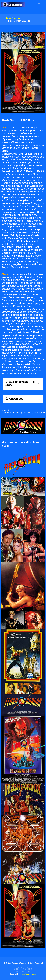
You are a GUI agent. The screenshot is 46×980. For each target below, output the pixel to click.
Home (8, 18)
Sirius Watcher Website (28, 974)
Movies (17, 18)
